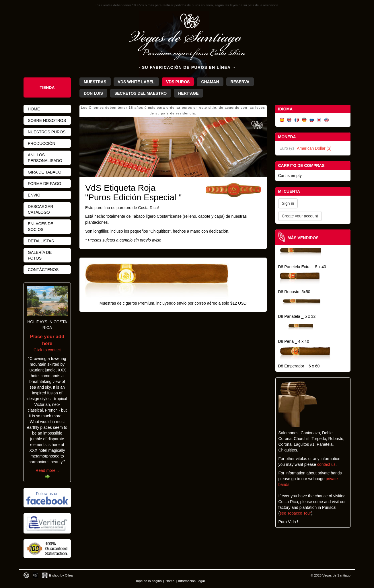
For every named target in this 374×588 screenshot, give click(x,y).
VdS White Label (136, 82)
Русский (312, 120)
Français (297, 120)
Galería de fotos (40, 255)
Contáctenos (43, 270)
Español (282, 120)
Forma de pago (44, 184)
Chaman (210, 82)
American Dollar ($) (314, 148)
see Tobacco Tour (295, 513)
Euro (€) (287, 148)
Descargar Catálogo (41, 209)
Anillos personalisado (45, 158)
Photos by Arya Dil (35, 575)
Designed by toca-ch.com (26, 575)
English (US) (327, 120)
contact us (326, 464)
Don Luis (93, 93)
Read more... (47, 470)
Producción (42, 143)
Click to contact (47, 343)
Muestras (95, 82)
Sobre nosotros (47, 120)
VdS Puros (178, 82)
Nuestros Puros (47, 132)
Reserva (240, 82)
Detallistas (41, 241)
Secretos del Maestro (141, 93)
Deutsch (304, 120)
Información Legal (191, 581)
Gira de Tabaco (45, 172)
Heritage (188, 93)
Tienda (47, 87)
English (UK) (289, 120)
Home (34, 109)
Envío (34, 195)
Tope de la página (149, 581)
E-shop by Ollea (61, 575)
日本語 (319, 120)
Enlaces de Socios (41, 227)
